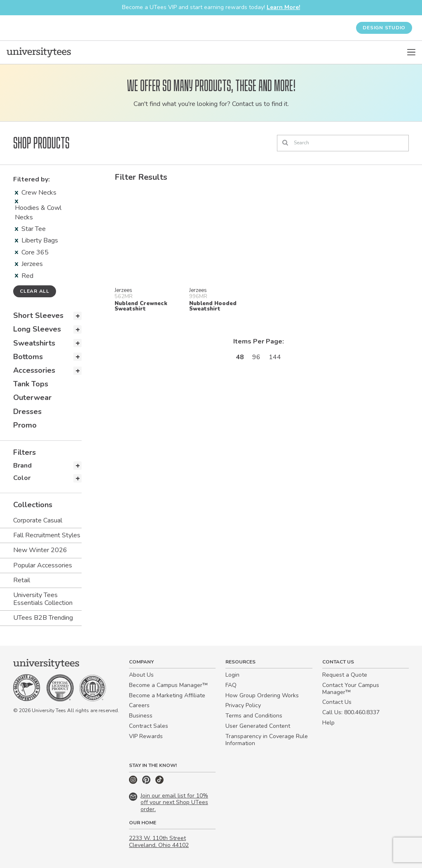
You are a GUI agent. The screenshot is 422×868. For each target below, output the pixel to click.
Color (22, 478)
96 (256, 357)
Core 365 (32, 252)
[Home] (39, 52)
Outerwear (32, 398)
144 (275, 357)
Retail (22, 580)
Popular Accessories (43, 565)
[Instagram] (134, 782)
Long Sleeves (37, 329)
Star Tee (30, 229)
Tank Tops (31, 384)
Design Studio (384, 28)
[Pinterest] (147, 782)
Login (232, 675)
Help (328, 723)
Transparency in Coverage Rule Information (267, 740)
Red (24, 276)
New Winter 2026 (40, 550)
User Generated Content (258, 726)
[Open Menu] (411, 52)
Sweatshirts (34, 343)
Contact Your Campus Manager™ (351, 689)
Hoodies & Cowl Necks (38, 211)
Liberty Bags (36, 240)
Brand (22, 466)
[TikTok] (159, 782)
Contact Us (337, 702)
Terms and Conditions (254, 716)
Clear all (35, 291)
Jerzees (29, 264)
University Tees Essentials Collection (43, 599)
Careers (139, 705)
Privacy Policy (243, 705)
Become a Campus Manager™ (168, 685)
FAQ (231, 685)
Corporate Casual (38, 520)
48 (240, 357)
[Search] (343, 143)
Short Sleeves (38, 315)
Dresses (27, 412)
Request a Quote (345, 675)
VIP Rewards (146, 736)
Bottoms (28, 357)
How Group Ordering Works (262, 695)
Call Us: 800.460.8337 (351, 712)
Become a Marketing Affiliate (167, 695)
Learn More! (283, 7)
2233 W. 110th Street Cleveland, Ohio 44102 (159, 842)
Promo (25, 425)
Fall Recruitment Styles (47, 535)
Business (141, 716)
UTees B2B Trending (43, 618)
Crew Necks (36, 193)
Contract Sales (149, 726)
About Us (141, 675)
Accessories (34, 370)
